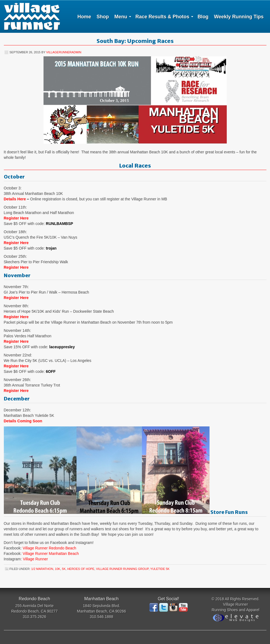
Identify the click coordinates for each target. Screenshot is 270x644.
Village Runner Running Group (122, 569)
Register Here (16, 218)
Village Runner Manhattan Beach (51, 554)
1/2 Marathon (42, 569)
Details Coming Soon (23, 421)
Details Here (15, 199)
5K (64, 569)
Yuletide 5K (160, 569)
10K (58, 569)
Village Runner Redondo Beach (50, 548)
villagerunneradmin (64, 52)
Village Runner (32, 16)
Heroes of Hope (81, 569)
